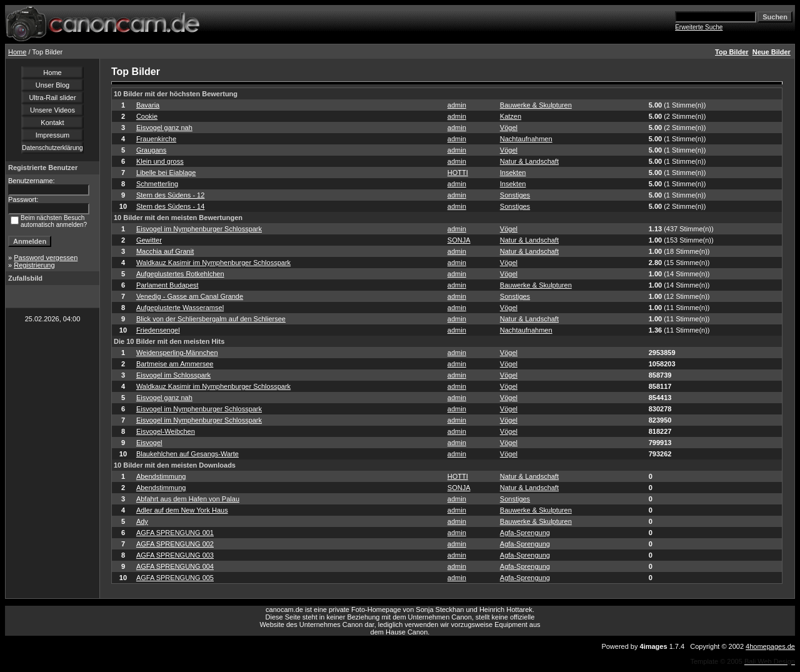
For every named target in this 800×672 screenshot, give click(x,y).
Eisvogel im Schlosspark (173, 375)
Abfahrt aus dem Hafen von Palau (188, 499)
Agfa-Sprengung (525, 533)
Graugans (151, 150)
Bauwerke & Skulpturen (536, 105)
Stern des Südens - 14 (170, 206)
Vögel (509, 128)
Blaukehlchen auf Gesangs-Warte (187, 454)
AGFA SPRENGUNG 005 (175, 578)
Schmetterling (157, 184)
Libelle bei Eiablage (166, 173)
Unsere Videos (52, 110)
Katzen (511, 116)
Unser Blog (52, 85)
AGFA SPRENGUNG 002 (175, 544)
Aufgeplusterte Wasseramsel (180, 308)
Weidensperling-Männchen (177, 353)
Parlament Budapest (167, 285)
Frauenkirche (156, 139)
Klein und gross (160, 161)
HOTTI (458, 173)
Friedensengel (158, 330)
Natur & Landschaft (529, 161)
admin (457, 105)
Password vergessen (46, 258)
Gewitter (149, 240)
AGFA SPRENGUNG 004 (175, 566)
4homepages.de (770, 646)
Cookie (147, 116)
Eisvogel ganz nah (164, 128)
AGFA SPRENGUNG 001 (175, 533)
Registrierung (34, 265)
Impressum (52, 135)
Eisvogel (149, 443)
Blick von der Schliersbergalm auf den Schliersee (211, 319)
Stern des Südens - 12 (170, 195)
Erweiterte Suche (699, 27)
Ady (142, 521)
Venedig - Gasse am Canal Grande (190, 296)
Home (17, 52)
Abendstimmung (161, 476)
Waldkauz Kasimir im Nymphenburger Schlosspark (213, 263)
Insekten (513, 173)
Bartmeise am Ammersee (175, 364)
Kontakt (52, 123)
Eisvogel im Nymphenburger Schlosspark (199, 229)
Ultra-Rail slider (52, 98)
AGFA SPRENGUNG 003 (175, 555)
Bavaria (148, 105)
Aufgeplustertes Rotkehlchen (180, 274)
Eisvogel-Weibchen (166, 431)
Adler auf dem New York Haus (182, 510)
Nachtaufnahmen (526, 139)
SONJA (459, 240)
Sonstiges (515, 195)
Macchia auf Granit (165, 251)
